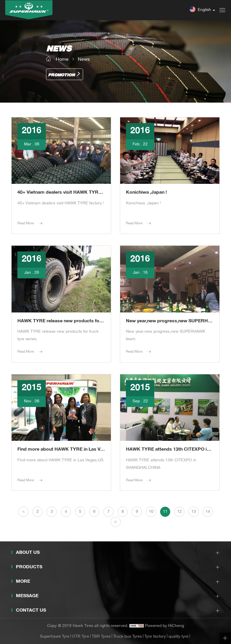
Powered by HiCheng (165, 626)
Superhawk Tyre (55, 637)
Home (62, 60)
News (84, 60)
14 (208, 512)
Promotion (61, 75)
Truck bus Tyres (128, 637)
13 (194, 512)
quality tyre (178, 637)
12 (179, 512)
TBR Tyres (101, 637)
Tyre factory (155, 637)
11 (165, 512)
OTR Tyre (81, 637)
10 (151, 512)
